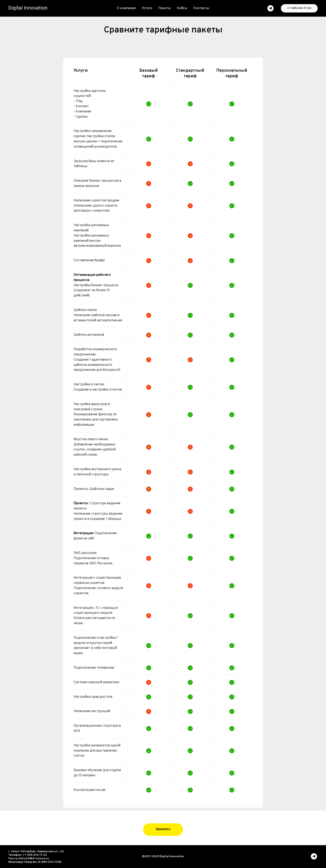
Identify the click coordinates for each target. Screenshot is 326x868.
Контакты (201, 8)
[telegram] (270, 8)
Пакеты (165, 8)
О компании (126, 8)
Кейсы (182, 8)
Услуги (147, 8)
